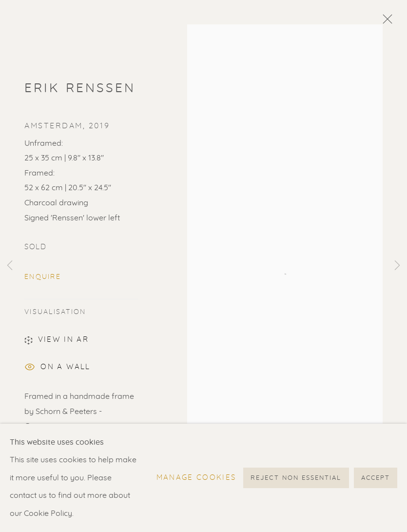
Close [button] (385, 22)
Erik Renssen (80, 88)
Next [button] (397, 266)
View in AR (57, 341)
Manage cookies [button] (196, 478)
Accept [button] (376, 478)
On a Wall (58, 368)
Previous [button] (10, 266)
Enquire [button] (43, 277)
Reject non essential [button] (296, 478)
